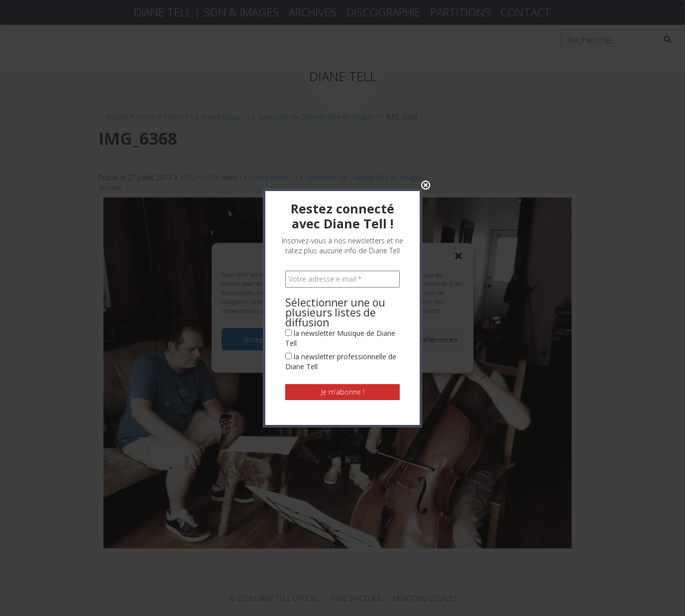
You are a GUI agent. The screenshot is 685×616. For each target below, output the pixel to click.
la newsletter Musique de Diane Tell (340, 284)
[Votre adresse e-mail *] (342, 225)
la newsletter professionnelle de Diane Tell (341, 307)
